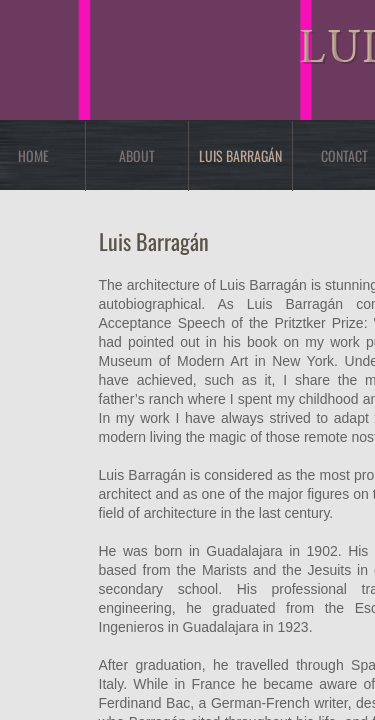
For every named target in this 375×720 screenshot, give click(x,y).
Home (33, 155)
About (137, 155)
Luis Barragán (240, 155)
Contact (344, 155)
